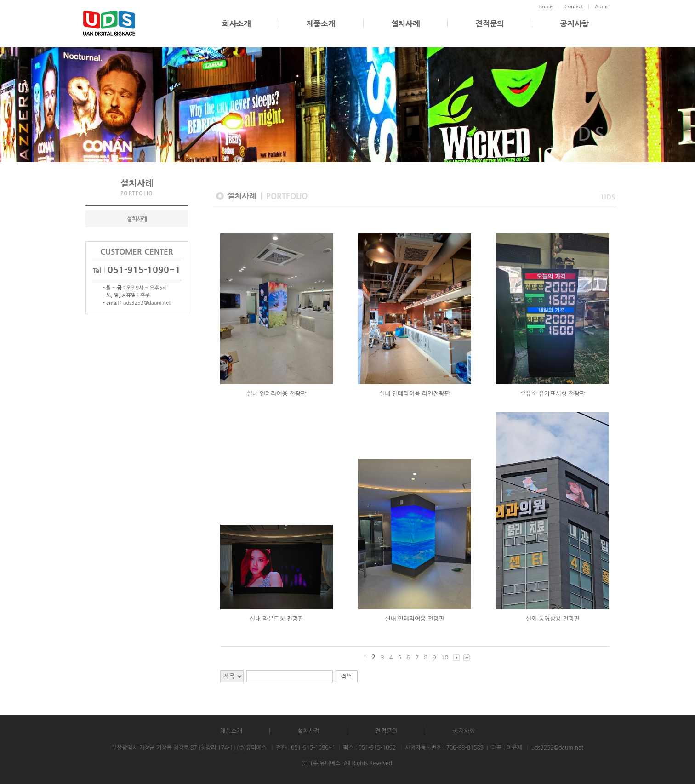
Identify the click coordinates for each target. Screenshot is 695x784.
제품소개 (321, 24)
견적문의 (490, 24)
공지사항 (574, 24)
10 (445, 657)
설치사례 (406, 24)
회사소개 (236, 24)
